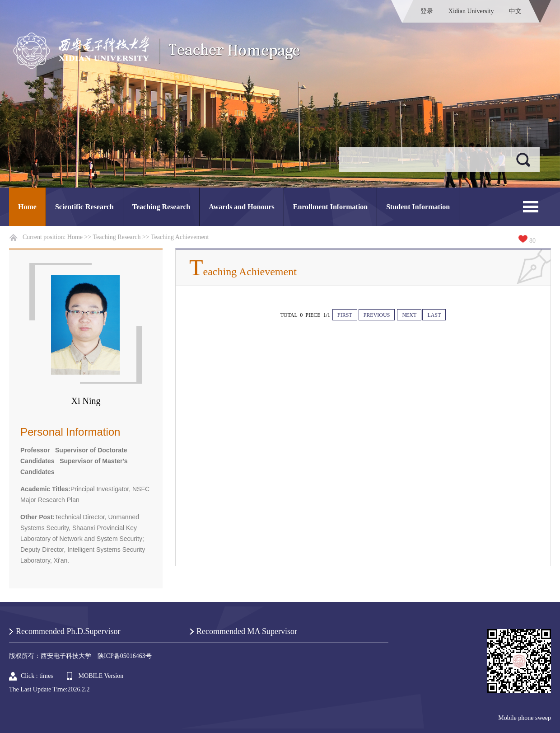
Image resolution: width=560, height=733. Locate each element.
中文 (515, 11)
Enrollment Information (330, 207)
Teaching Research (161, 207)
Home (27, 207)
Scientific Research (84, 207)
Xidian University (471, 11)
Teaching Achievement (180, 237)
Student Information (418, 207)
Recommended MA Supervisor (247, 631)
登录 (427, 11)
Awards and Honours (242, 207)
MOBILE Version (101, 676)
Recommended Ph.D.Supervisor (68, 631)
